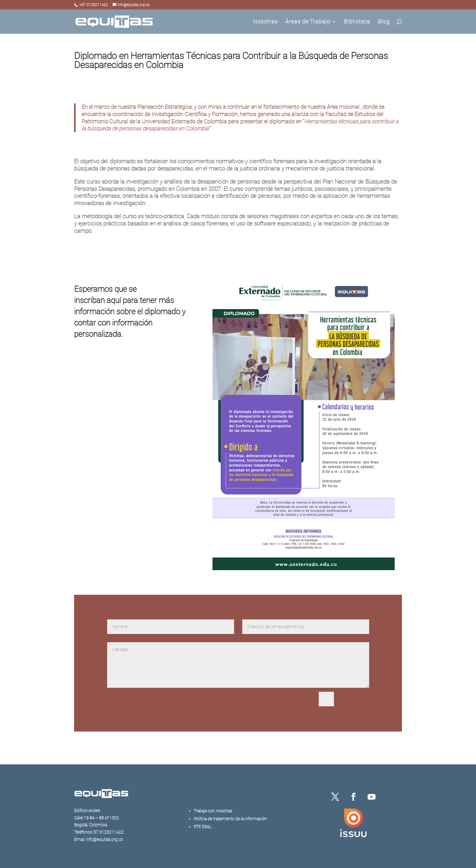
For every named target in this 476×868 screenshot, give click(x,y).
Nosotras (265, 22)
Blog (384, 22)
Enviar (354, 699)
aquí (114, 300)
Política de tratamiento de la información (230, 819)
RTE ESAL (202, 827)
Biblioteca (357, 22)
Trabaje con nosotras (213, 811)
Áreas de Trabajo (308, 22)
